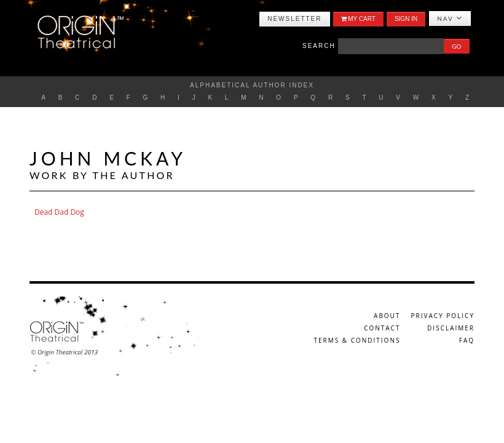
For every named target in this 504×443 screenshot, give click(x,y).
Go (456, 46)
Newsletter (294, 19)
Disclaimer (451, 328)
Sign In (406, 19)
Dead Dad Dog (59, 212)
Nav (450, 18)
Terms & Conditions (357, 340)
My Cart (358, 19)
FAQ (467, 340)
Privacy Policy (443, 316)
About (387, 316)
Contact (382, 328)
